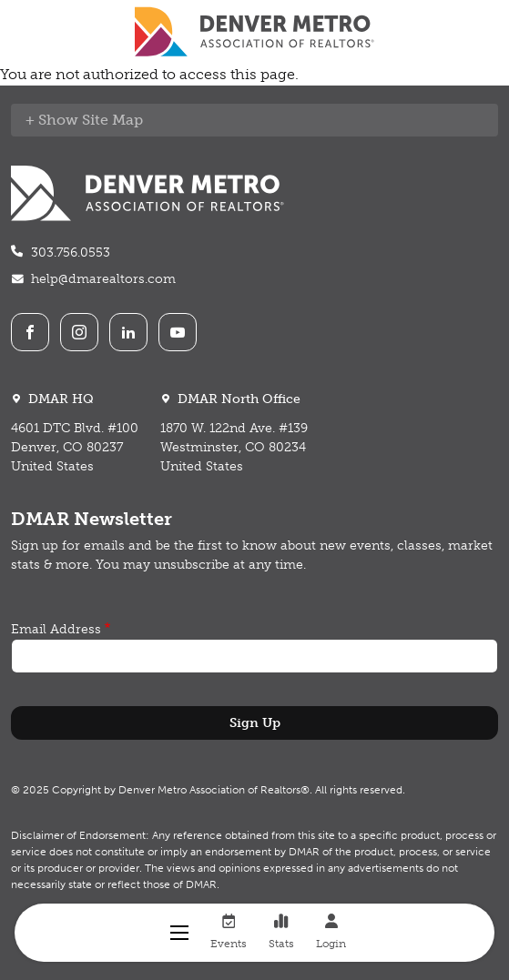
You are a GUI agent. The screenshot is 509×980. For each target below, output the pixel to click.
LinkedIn (128, 332)
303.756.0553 (71, 253)
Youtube (178, 332)
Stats (281, 932)
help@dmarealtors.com (103, 279)
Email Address (56, 629)
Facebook (30, 332)
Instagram (79, 332)
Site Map (112, 120)
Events (229, 932)
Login (331, 932)
